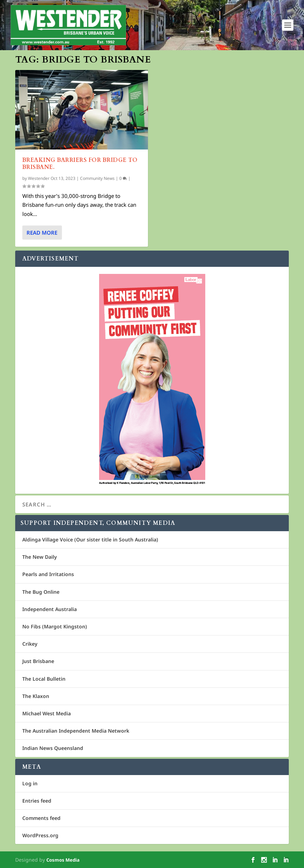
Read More (42, 233)
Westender (39, 178)
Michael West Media (47, 713)
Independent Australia (50, 609)
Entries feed (37, 801)
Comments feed (41, 818)
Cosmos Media (63, 860)
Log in (30, 783)
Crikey (30, 644)
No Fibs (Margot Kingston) (55, 626)
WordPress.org (40, 835)
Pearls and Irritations (48, 574)
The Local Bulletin (44, 679)
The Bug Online (41, 592)
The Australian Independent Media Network (76, 731)
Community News (97, 178)
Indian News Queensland (53, 748)
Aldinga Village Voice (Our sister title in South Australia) (90, 539)
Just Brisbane (38, 661)
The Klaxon (36, 696)
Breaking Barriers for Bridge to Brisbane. (80, 163)
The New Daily (40, 557)
